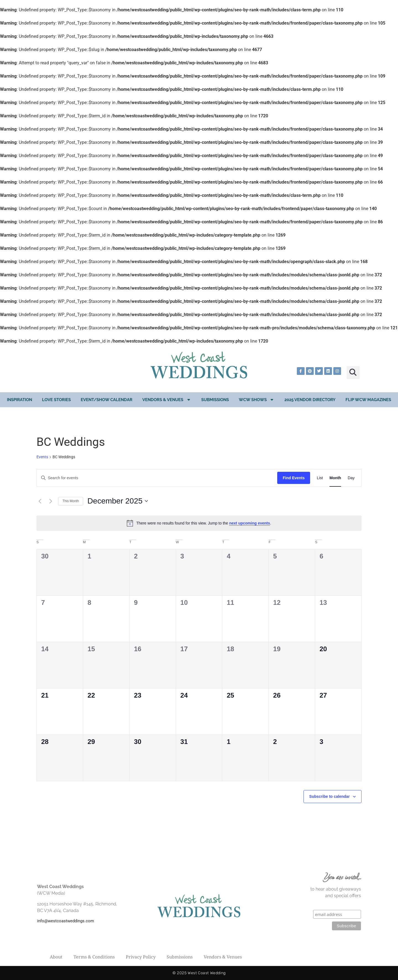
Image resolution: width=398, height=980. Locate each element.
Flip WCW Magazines (368, 400)
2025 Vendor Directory (310, 400)
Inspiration (19, 400)
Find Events (294, 478)
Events (42, 457)
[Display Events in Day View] (351, 478)
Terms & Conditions (94, 957)
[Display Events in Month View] (335, 478)
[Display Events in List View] (320, 478)
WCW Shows (257, 400)
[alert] (199, 523)
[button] (353, 373)
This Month (71, 501)
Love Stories (56, 400)
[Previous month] (40, 501)
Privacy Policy (141, 957)
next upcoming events (250, 523)
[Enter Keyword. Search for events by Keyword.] (157, 478)
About (56, 957)
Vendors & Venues (167, 400)
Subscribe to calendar (329, 796)
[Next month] (51, 501)
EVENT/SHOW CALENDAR (107, 400)
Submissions (215, 400)
